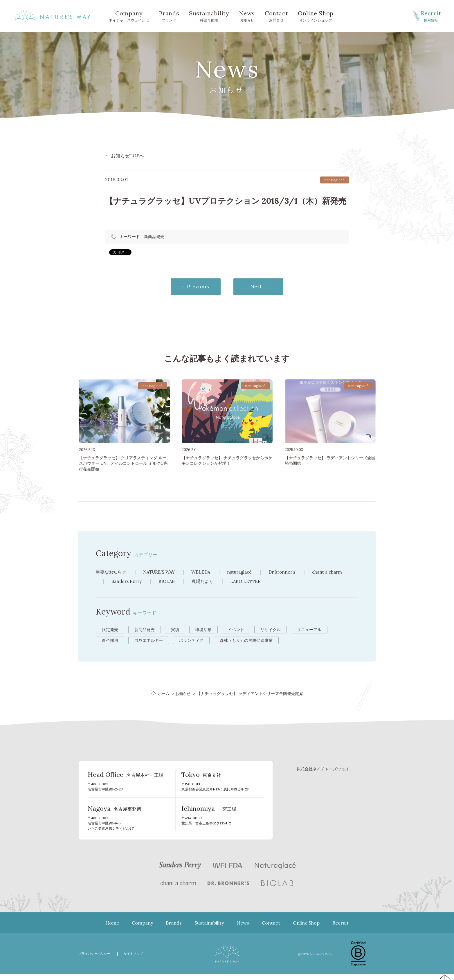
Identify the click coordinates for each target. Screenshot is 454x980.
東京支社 (201, 778)
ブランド (169, 16)
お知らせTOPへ (127, 156)
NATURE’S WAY (162, 572)
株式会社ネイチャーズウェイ (323, 770)
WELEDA (206, 572)
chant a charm (338, 572)
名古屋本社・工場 (126, 778)
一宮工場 (209, 814)
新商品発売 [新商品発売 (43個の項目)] (145, 630)
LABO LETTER (250, 582)
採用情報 (431, 16)
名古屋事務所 (115, 814)
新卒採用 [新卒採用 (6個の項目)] (110, 641)
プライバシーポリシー (97, 960)
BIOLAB (169, 582)
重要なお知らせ (112, 572)
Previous (194, 287)
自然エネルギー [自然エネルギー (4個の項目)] (149, 641)
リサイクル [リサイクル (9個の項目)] (271, 630)
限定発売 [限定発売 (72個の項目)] (110, 630)
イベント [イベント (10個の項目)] (236, 630)
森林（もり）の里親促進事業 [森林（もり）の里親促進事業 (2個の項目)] (246, 641)
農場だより (206, 582)
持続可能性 (209, 16)
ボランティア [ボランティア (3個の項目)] (191, 641)
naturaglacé (246, 572)
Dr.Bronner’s (291, 572)
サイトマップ (141, 960)
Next (260, 287)
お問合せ (276, 16)
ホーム (163, 694)
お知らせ (247, 16)
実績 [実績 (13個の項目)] (175, 630)
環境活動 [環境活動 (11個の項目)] (203, 630)
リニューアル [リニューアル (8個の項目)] (309, 630)
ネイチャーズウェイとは (129, 16)
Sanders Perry (127, 582)
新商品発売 (154, 237)
